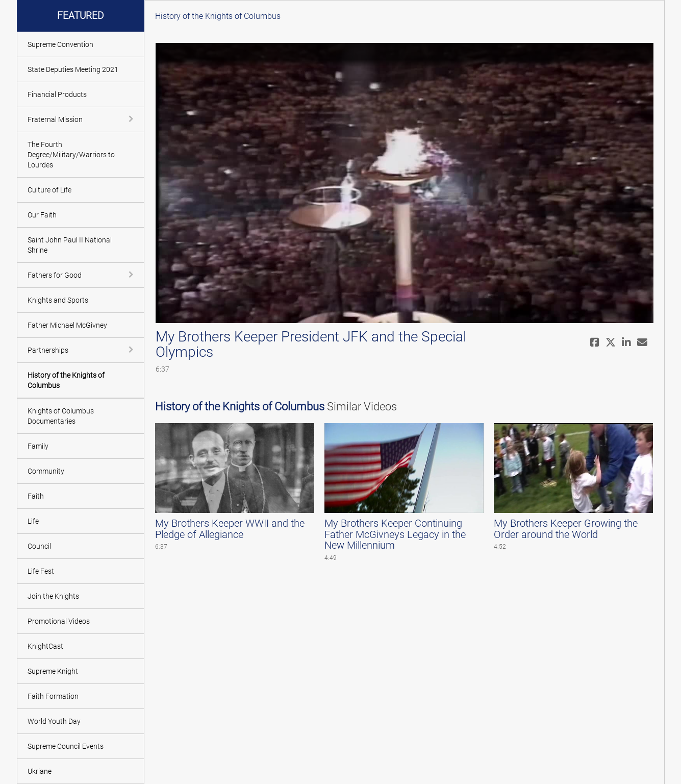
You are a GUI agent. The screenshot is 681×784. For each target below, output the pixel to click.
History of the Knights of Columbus (66, 380)
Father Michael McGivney (67, 325)
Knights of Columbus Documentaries (61, 416)
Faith (36, 496)
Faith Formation (53, 696)
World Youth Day (54, 721)
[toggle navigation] (132, 119)
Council (39, 546)
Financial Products (57, 94)
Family (38, 446)
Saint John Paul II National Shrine (70, 245)
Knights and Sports (58, 300)
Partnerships (48, 350)
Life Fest (41, 571)
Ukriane (40, 771)
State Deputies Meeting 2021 (73, 69)
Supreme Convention (60, 44)
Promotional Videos (59, 621)
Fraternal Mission (55, 119)
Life (33, 521)
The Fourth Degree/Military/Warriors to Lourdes (71, 155)
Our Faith (42, 215)
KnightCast (45, 646)
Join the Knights (53, 596)
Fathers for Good (55, 275)
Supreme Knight (53, 671)
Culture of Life (49, 190)
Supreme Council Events (66, 746)
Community (46, 471)
